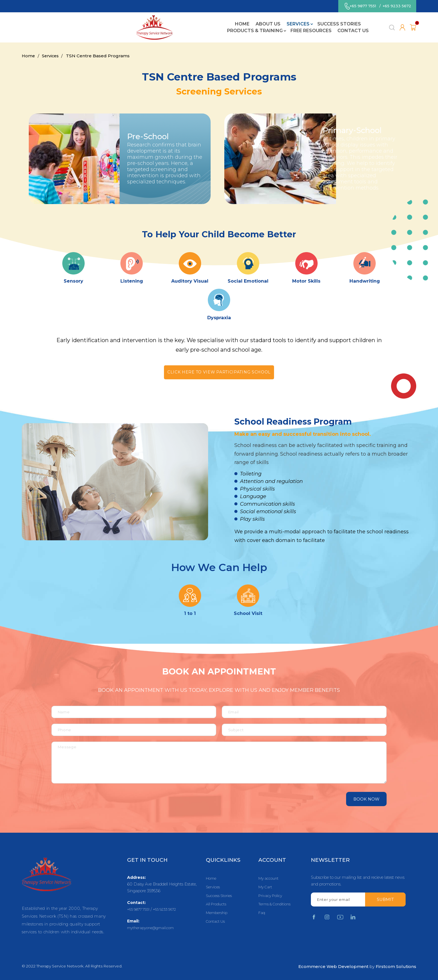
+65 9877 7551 (362, 7)
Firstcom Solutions (396, 966)
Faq (262, 914)
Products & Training (240, 29)
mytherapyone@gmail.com (152, 928)
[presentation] (85, 799)
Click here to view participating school (219, 372)
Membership (218, 914)
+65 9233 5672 (397, 7)
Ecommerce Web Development (333, 966)
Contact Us (338, 29)
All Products (217, 905)
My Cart (266, 887)
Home (87, 29)
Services (143, 29)
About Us (113, 29)
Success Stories (184, 29)
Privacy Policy (271, 896)
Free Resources (296, 29)
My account (269, 879)
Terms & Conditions (276, 905)
